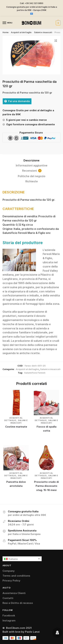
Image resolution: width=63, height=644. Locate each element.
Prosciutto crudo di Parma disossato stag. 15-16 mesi (46, 486)
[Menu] (8, 23)
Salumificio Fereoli (35, 373)
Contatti (8, 598)
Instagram (9, 620)
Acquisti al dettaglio (21, 32)
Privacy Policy (11, 581)
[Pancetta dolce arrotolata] (16, 458)
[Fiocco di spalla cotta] (46, 403)
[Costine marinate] (16, 403)
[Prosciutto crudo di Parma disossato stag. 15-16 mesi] (46, 458)
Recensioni (32, 171)
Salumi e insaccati (43, 32)
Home (6, 32)
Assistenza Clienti (14, 593)
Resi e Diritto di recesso (18, 603)
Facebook (9, 615)
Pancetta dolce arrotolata (16, 484)
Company (9, 571)
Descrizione (32, 160)
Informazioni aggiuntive (32, 165)
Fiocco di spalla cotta (47, 429)
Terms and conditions (16, 576)
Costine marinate (16, 427)
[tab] (32, 161)
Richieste (32, 181)
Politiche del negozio (32, 176)
